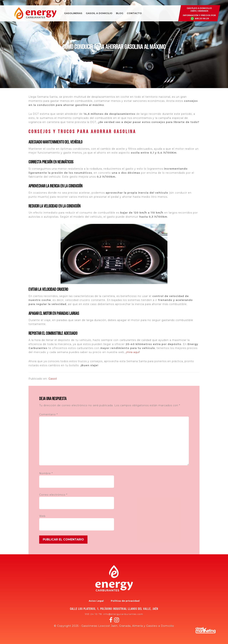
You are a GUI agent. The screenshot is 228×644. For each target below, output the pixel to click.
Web (42, 516)
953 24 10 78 (94, 614)
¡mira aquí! (133, 352)
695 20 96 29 (202, 19)
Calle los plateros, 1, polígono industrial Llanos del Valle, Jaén (114, 609)
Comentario (48, 414)
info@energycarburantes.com (123, 614)
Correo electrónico (53, 495)
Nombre (46, 473)
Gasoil (53, 379)
